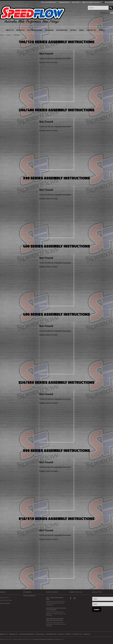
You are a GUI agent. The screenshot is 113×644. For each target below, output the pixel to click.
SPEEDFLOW (4, 598)
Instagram (74, 598)
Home (2, 35)
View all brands (5, 603)
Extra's (9, 35)
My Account (76, 2)
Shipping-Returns (64, 2)
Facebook (71, 598)
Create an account (94, 2)
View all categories (29, 596)
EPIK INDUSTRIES (6, 600)
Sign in (84, 2)
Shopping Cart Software (46, 639)
